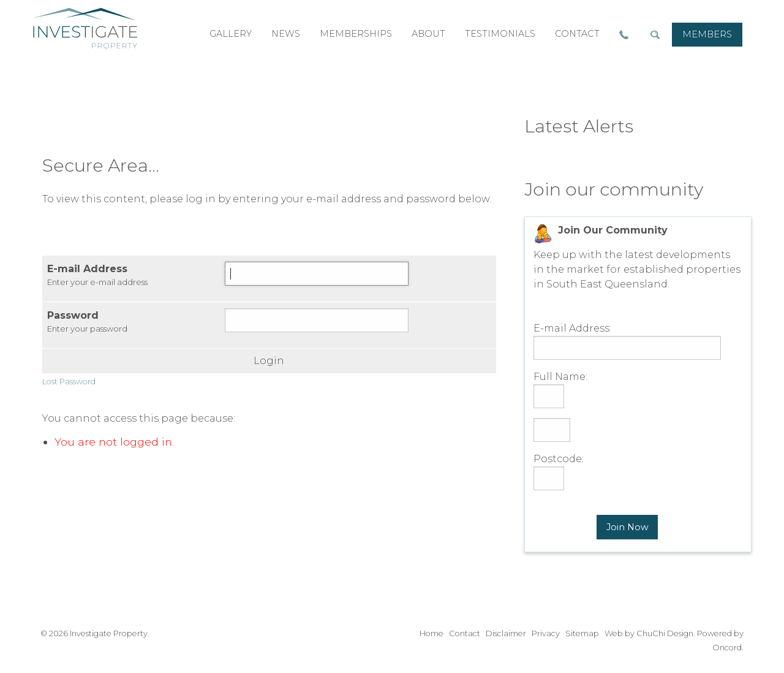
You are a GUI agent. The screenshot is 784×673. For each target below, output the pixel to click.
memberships (356, 34)
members (707, 34)
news (286, 34)
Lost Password (69, 382)
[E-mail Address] (317, 274)
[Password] (317, 320)
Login (269, 361)
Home (432, 633)
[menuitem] (707, 35)
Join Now (628, 527)
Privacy (546, 633)
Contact (465, 633)
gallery (231, 34)
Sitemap (582, 633)
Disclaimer (506, 633)
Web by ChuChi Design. (650, 633)
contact (577, 34)
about (428, 34)
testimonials (500, 34)
